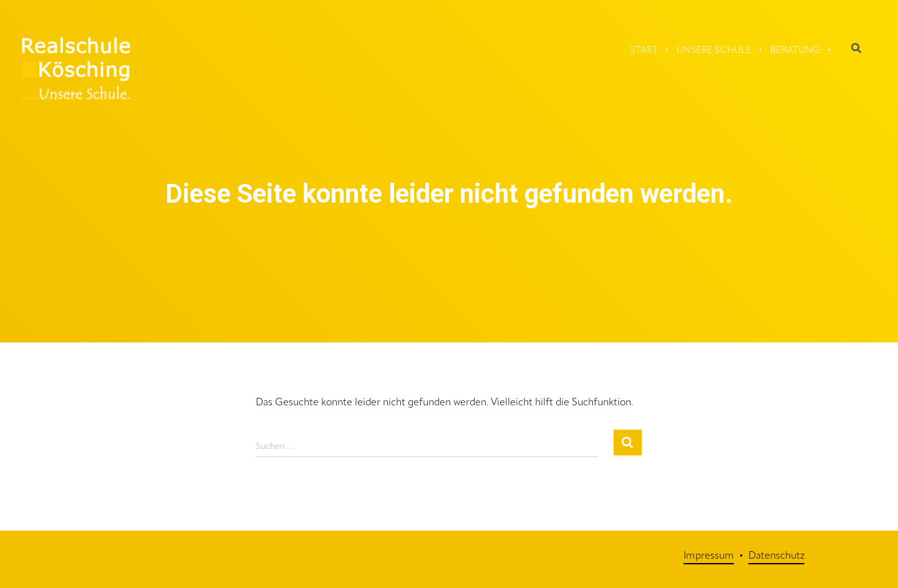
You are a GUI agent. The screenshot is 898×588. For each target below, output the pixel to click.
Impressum (709, 556)
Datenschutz (776, 556)
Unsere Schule (714, 51)
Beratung (795, 51)
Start (644, 51)
